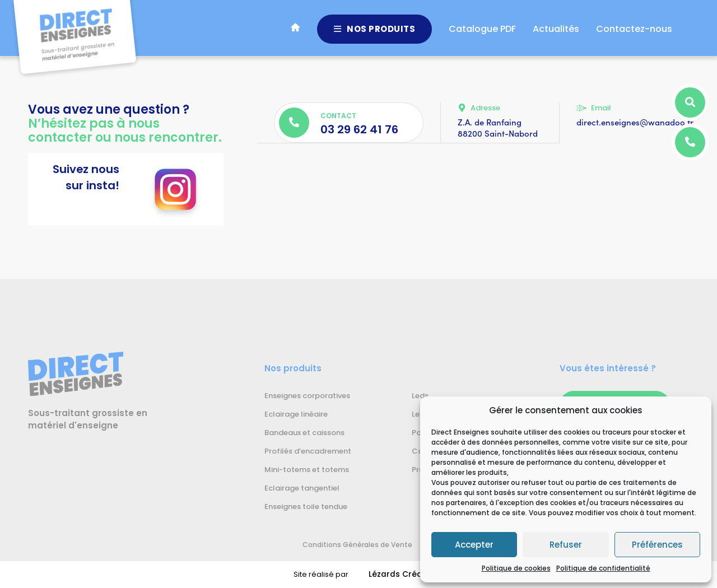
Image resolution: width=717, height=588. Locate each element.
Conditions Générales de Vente (345, 545)
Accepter (474, 545)
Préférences (657, 545)
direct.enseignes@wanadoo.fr (635, 122)
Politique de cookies (516, 568)
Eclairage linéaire (296, 414)
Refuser (566, 545)
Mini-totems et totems (307, 470)
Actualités (556, 33)
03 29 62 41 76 (359, 130)
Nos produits (375, 33)
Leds (420, 396)
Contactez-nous (634, 33)
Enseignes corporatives (307, 396)
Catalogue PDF (482, 33)
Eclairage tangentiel (302, 488)
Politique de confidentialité (603, 568)
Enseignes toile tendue (306, 507)
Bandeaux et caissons (304, 433)
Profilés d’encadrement (308, 451)
